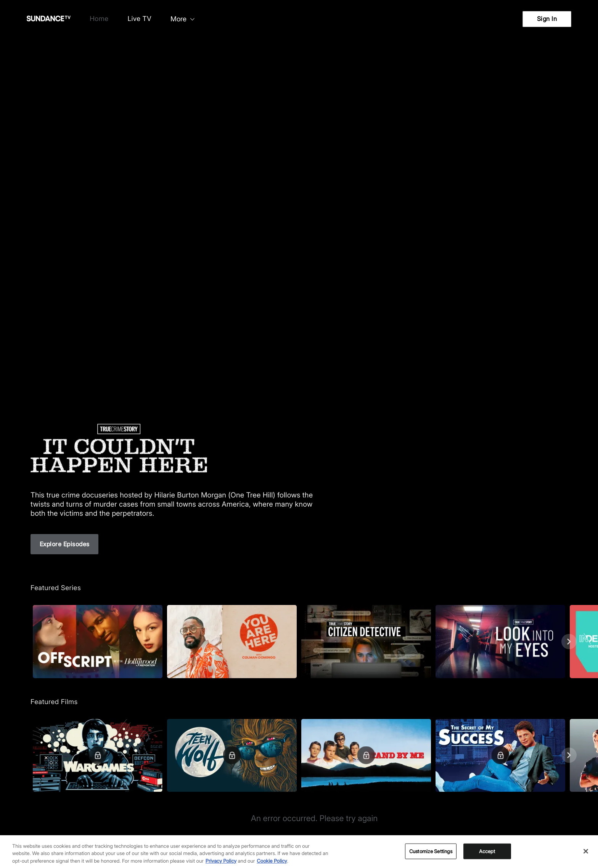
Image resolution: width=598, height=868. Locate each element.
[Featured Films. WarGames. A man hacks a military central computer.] (98, 755)
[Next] (569, 642)
